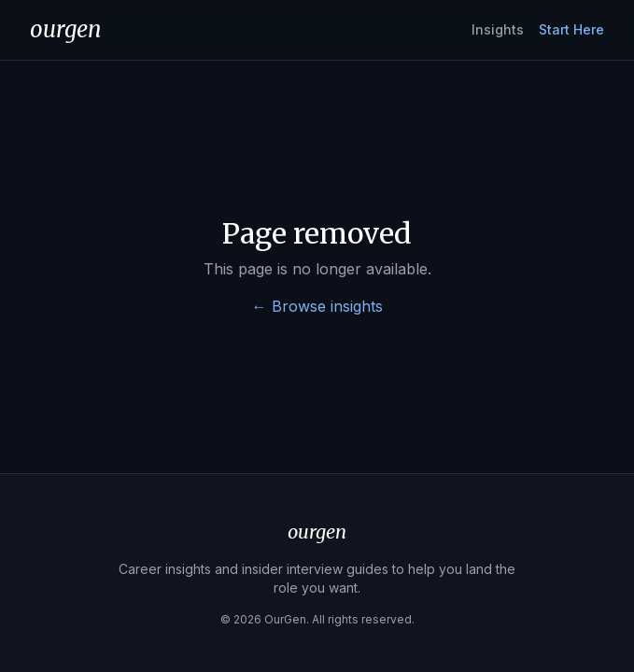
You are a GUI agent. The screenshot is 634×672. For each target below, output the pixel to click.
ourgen (66, 29)
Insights (498, 29)
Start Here (571, 29)
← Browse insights (317, 306)
